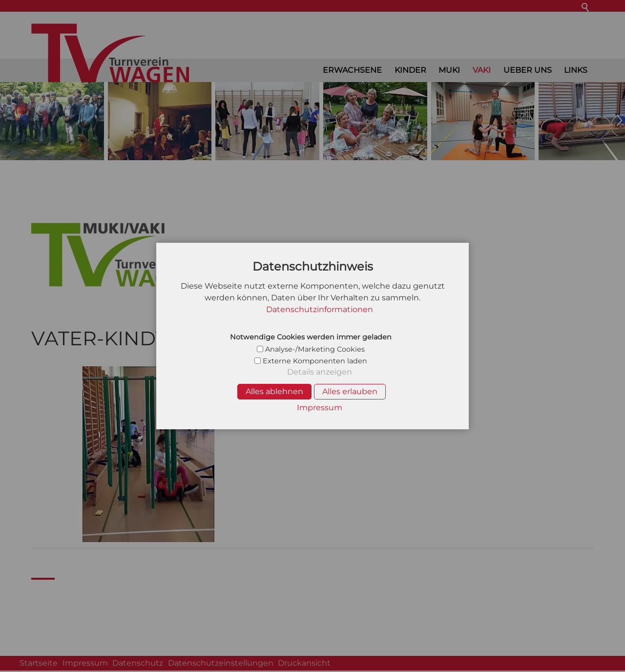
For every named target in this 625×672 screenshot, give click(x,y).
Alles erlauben (350, 391)
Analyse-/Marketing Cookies (315, 349)
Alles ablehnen (274, 391)
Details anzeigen (320, 372)
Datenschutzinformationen (320, 309)
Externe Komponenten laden (315, 361)
